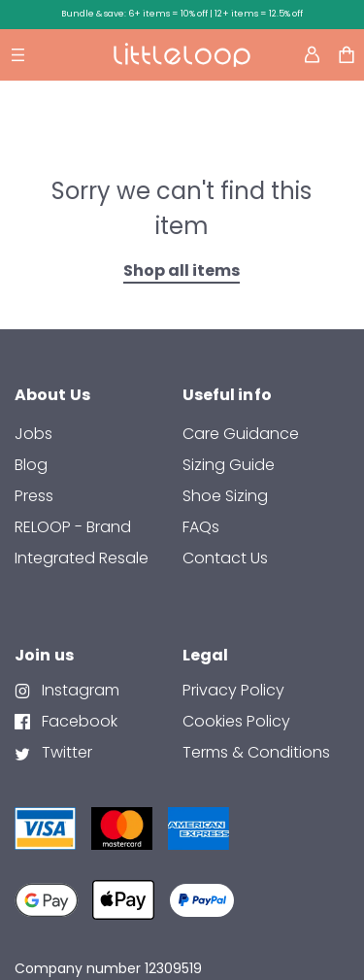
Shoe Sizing (225, 496)
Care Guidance (241, 434)
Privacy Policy (233, 690)
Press (34, 496)
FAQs (201, 527)
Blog (31, 465)
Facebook (78, 721)
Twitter (65, 752)
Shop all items (182, 270)
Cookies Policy (236, 721)
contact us (225, 558)
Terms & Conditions (256, 752)
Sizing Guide (229, 465)
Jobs (33, 434)
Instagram (79, 690)
